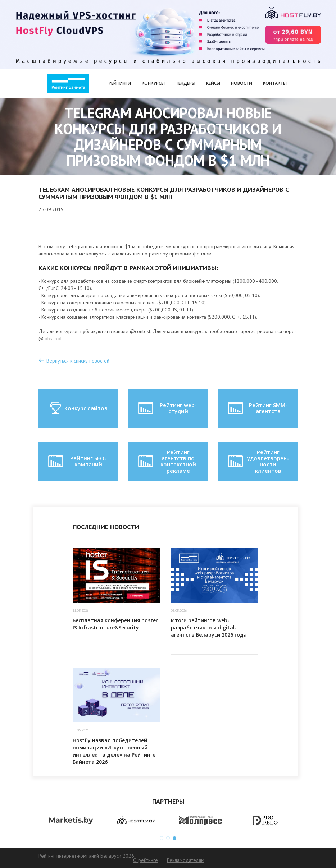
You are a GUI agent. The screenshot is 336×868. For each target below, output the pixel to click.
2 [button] (168, 838)
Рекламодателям (186, 860)
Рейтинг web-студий (167, 408)
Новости (242, 83)
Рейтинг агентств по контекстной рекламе (166, 461)
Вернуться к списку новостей (78, 361)
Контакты (275, 83)
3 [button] (174, 838)
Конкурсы (153, 83)
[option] (71, 820)
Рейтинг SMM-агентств (257, 408)
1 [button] (162, 838)
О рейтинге (146, 860)
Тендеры (185, 83)
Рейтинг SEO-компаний (77, 461)
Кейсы (213, 83)
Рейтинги (120, 83)
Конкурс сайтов (78, 408)
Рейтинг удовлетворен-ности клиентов (258, 461)
